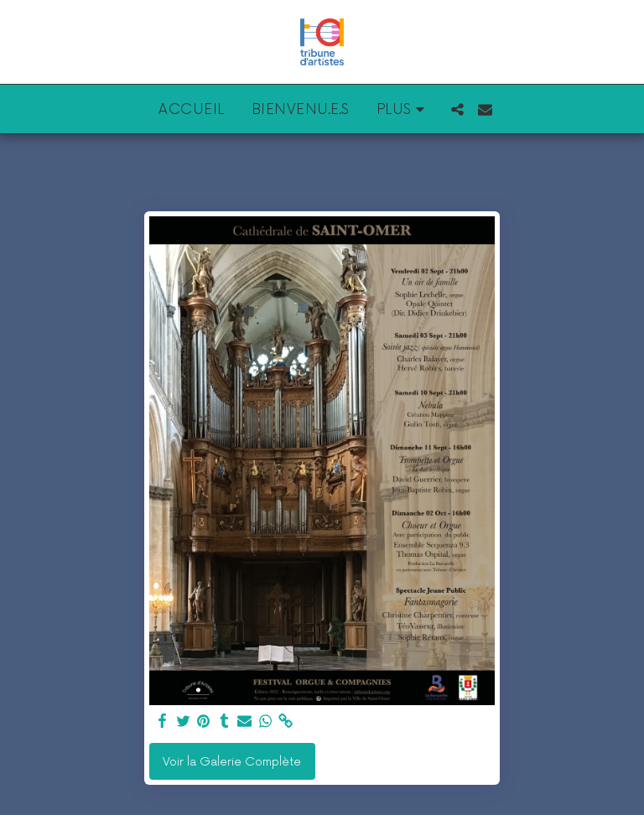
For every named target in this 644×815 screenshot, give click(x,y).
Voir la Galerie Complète (232, 762)
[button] (457, 109)
